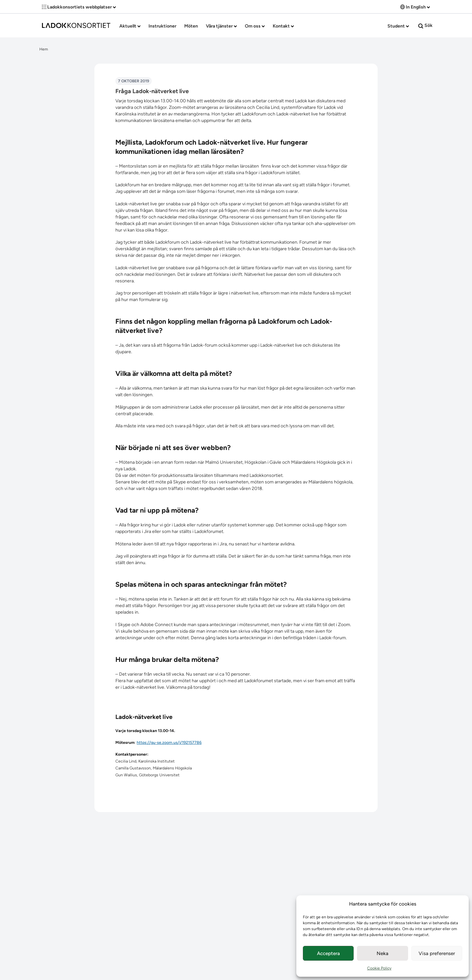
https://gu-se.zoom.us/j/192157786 (169, 742)
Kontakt (283, 26)
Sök (425, 26)
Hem (44, 49)
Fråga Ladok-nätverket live (152, 91)
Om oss (255, 26)
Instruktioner (162, 26)
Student (398, 26)
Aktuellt (130, 26)
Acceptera (328, 953)
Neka (383, 953)
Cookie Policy (379, 968)
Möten (191, 26)
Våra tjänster (221, 26)
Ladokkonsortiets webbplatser (79, 7)
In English (415, 7)
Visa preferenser (437, 953)
